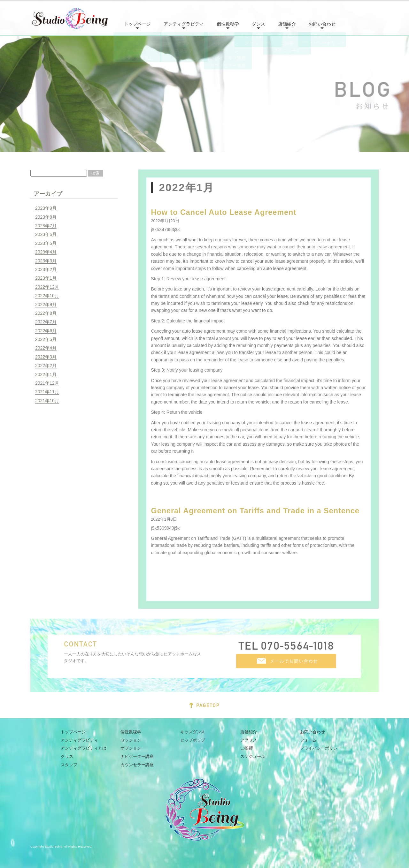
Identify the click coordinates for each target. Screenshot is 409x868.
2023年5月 (46, 243)
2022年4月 (46, 348)
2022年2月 (46, 366)
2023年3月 (46, 261)
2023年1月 (46, 278)
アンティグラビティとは (84, 748)
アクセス (249, 740)
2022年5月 (46, 339)
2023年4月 (46, 252)
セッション (131, 740)
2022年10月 (47, 296)
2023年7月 (46, 226)
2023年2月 (46, 269)
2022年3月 (46, 357)
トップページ (137, 24)
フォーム (308, 740)
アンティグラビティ (184, 24)
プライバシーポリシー (321, 748)
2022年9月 (46, 305)
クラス (67, 756)
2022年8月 (46, 313)
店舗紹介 (287, 24)
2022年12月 (47, 287)
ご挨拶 (247, 748)
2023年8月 (46, 217)
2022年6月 (46, 331)
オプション (131, 748)
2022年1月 (46, 374)
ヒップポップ (193, 740)
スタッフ (69, 765)
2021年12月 (47, 383)
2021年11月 (47, 392)
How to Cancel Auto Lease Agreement (224, 212)
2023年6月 (46, 234)
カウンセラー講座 (137, 765)
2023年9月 (46, 208)
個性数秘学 (228, 24)
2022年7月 (46, 322)
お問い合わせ (322, 24)
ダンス (259, 24)
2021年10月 (47, 401)
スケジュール (253, 756)
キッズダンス (193, 732)
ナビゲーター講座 (137, 756)
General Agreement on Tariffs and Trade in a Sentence (255, 511)
